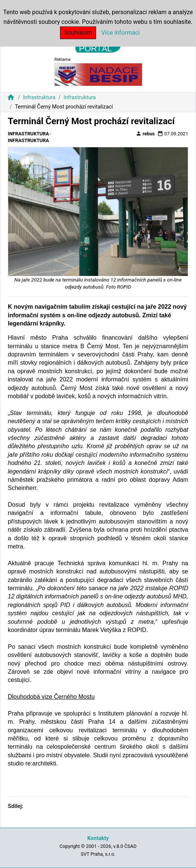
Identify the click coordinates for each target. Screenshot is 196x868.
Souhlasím (78, 33)
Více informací (121, 33)
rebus (145, 133)
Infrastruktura (39, 98)
